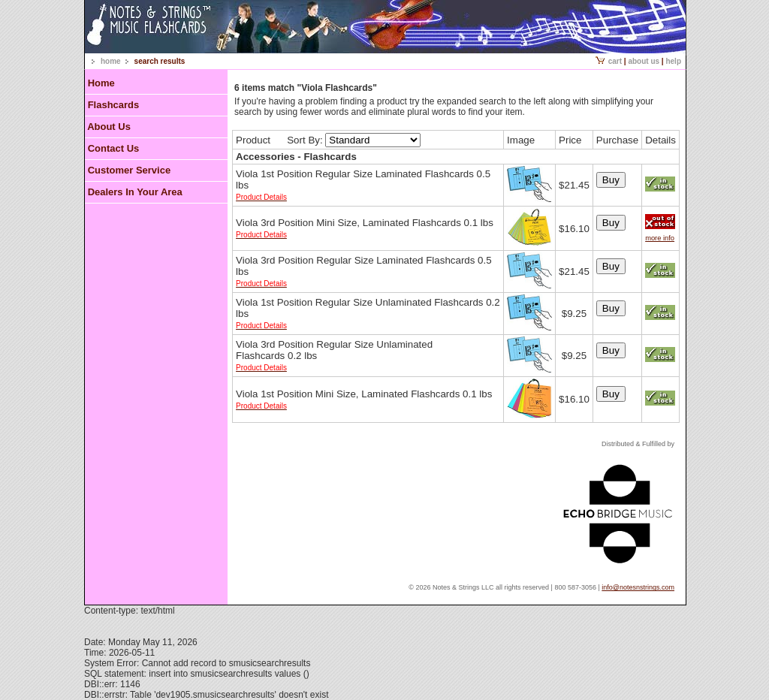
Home (101, 83)
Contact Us (114, 148)
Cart (609, 61)
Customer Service (130, 170)
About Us (644, 61)
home (111, 61)
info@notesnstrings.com (638, 587)
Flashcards (114, 105)
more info (660, 238)
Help (673, 61)
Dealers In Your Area (135, 192)
